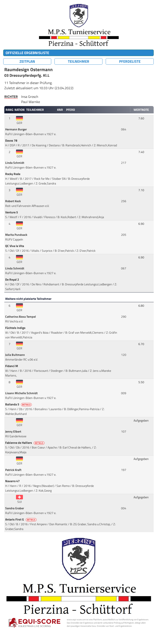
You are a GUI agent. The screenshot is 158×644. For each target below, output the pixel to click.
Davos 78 (12, 141)
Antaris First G (21, 519)
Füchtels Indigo (16, 328)
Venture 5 (12, 212)
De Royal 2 (12, 280)
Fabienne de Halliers (25, 443)
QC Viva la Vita (15, 246)
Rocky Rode (13, 174)
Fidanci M (12, 366)
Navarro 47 (13, 481)
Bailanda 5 (19, 404)
